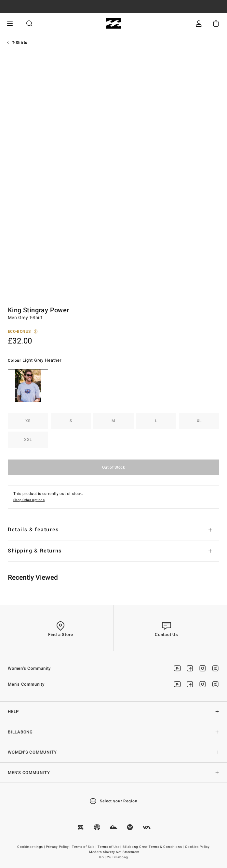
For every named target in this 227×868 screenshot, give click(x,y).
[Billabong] (114, 24)
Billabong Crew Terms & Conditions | (154, 847)
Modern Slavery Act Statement (114, 852)
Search (29, 24)
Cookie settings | (31, 847)
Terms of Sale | (85, 847)
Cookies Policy (197, 847)
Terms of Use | (110, 847)
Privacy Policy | (59, 847)
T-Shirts (20, 43)
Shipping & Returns (35, 551)
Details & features (33, 530)
